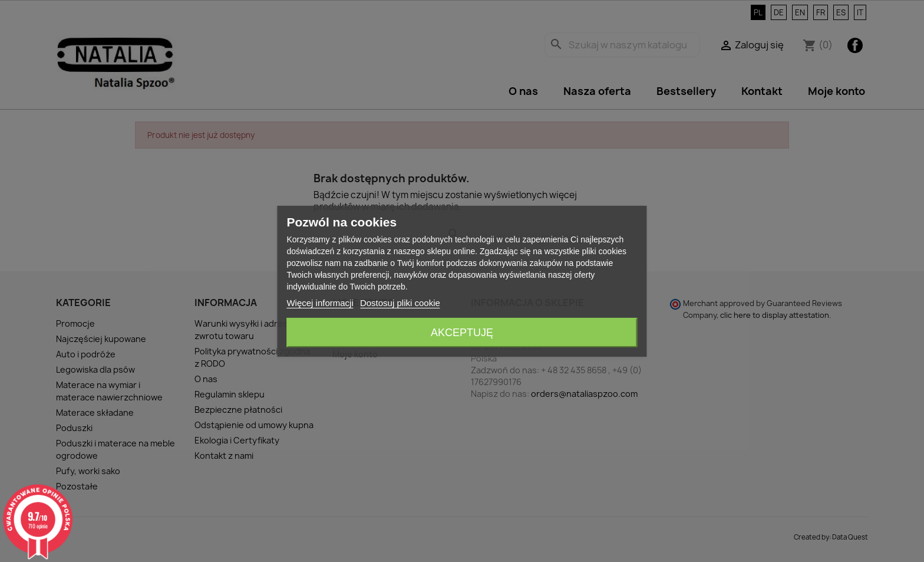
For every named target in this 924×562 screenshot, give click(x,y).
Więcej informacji (320, 303)
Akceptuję (462, 333)
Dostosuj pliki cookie (400, 303)
